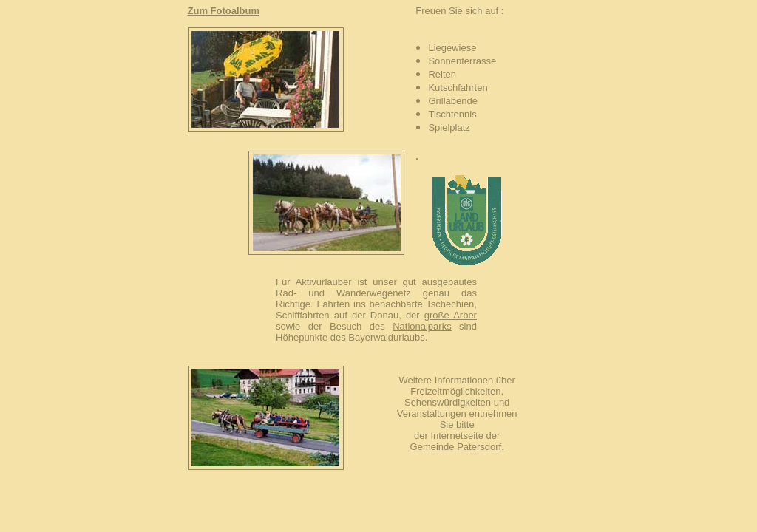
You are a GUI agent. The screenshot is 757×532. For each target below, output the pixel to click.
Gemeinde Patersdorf (456, 447)
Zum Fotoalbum (224, 11)
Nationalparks (422, 326)
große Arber (451, 315)
